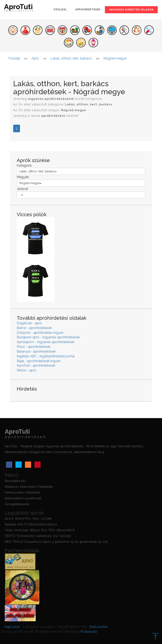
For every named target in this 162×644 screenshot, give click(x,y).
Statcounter (99, 627)
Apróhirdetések (88, 10)
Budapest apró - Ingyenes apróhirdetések (48, 337)
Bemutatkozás (15, 481)
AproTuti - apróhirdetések (36, 366)
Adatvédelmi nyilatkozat (23, 498)
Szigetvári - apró (29, 323)
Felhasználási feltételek (23, 493)
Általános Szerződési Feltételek (29, 487)
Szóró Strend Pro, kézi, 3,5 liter (28, 519)
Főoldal (60, 10)
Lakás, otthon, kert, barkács (38, 171)
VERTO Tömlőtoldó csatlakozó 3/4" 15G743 (38, 536)
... (21, 195)
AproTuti (19, 9)
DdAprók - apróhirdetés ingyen (40, 333)
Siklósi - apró (26, 370)
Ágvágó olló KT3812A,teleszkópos (31, 524)
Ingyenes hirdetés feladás (131, 10)
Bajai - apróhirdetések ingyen (39, 361)
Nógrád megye (30, 183)
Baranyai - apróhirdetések (36, 351)
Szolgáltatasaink (17, 504)
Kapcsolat (12, 627)
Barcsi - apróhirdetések (34, 328)
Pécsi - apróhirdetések (34, 347)
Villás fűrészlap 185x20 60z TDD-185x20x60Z (40, 530)
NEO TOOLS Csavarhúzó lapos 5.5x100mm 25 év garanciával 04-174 (56, 542)
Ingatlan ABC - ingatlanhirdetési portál (46, 356)
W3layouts (89, 631)
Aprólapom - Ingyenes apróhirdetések (46, 342)
